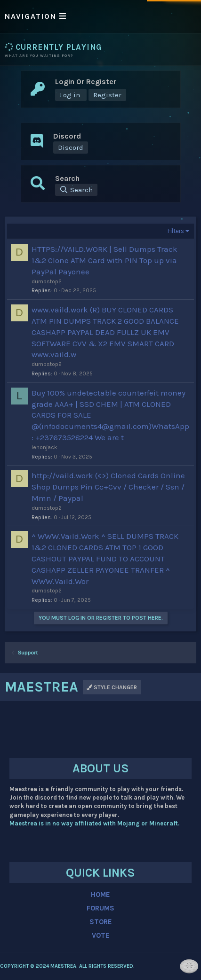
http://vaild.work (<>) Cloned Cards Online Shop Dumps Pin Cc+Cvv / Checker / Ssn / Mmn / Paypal (108, 487)
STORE (101, 922)
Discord (71, 148)
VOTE (101, 935)
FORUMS (100, 908)
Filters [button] (176, 231)
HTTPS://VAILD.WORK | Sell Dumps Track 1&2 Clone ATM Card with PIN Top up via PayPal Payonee (105, 260)
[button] (100, 16)
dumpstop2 (47, 281)
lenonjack (44, 447)
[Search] (76, 190)
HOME (100, 894)
